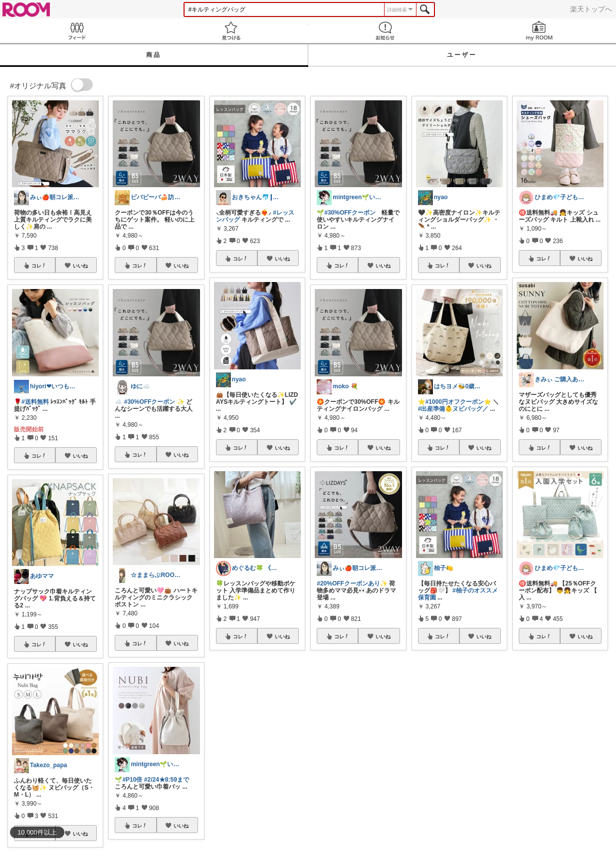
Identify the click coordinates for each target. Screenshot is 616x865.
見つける (231, 31)
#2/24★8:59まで (167, 780)
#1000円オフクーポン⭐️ (458, 402)
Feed (77, 31)
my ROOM (539, 31)
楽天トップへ (591, 9)
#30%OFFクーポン (150, 402)
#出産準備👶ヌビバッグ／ (453, 409)
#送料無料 (35, 402)
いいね (80, 266)
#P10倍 (132, 780)
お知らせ (385, 31)
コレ (39, 266)
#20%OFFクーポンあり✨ (352, 583)
